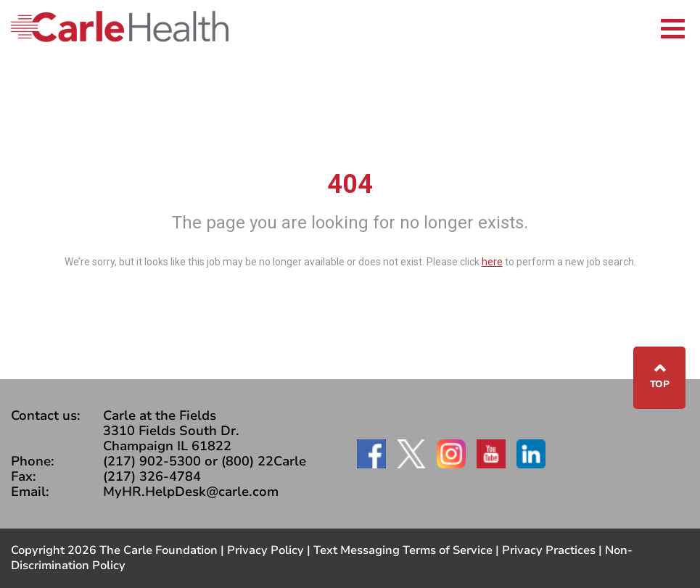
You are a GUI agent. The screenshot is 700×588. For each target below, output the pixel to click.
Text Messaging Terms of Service (403, 550)
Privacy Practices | (553, 550)
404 (350, 184)
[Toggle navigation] (673, 26)
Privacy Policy (265, 550)
